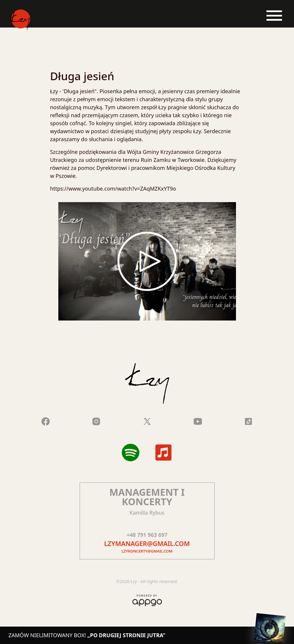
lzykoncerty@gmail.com (147, 551)
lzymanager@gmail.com (147, 544)
